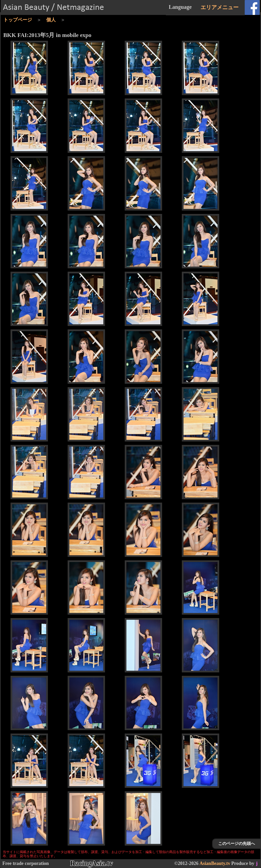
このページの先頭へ (237, 844)
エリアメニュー (220, 7)
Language (180, 7)
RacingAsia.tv (92, 863)
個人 (51, 20)
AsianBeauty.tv (215, 863)
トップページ (18, 20)
